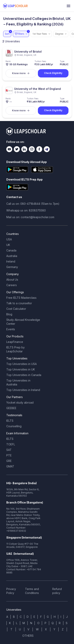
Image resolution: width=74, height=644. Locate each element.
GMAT (10, 466)
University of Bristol (28, 52)
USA (9, 239)
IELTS (10, 421)
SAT (9, 450)
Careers (12, 285)
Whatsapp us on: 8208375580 (26, 210)
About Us (12, 280)
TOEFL (11, 444)
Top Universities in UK (21, 369)
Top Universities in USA (22, 364)
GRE (9, 461)
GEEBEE (11, 408)
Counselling (14, 426)
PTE (9, 455)
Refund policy (57, 591)
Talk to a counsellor (19, 303)
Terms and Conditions (32, 591)
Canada (11, 250)
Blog (9, 314)
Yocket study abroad (20, 402)
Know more (21, 73)
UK (8, 245)
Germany (12, 267)
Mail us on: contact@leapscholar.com (30, 217)
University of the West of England (37, 89)
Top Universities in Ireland (23, 390)
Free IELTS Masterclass (21, 298)
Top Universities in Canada (24, 375)
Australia (12, 256)
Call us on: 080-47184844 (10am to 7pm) (33, 204)
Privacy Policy (11, 591)
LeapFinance (15, 342)
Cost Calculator (16, 309)
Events (11, 329)
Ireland (11, 261)
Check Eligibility (53, 73)
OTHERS (28, 636)
